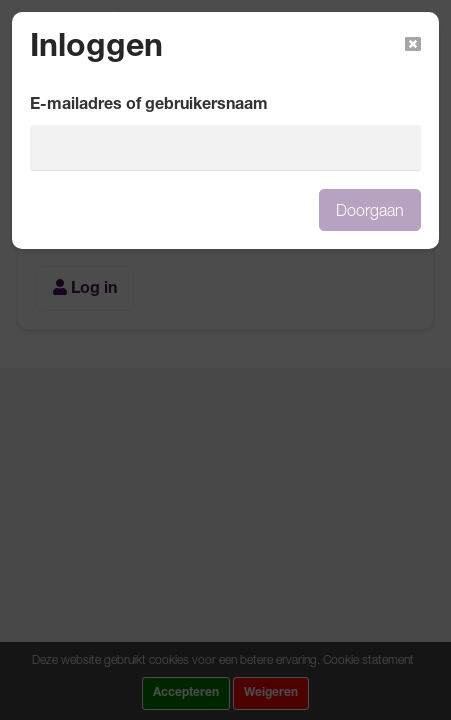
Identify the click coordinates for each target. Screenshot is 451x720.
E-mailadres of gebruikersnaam (149, 106)
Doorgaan (370, 210)
